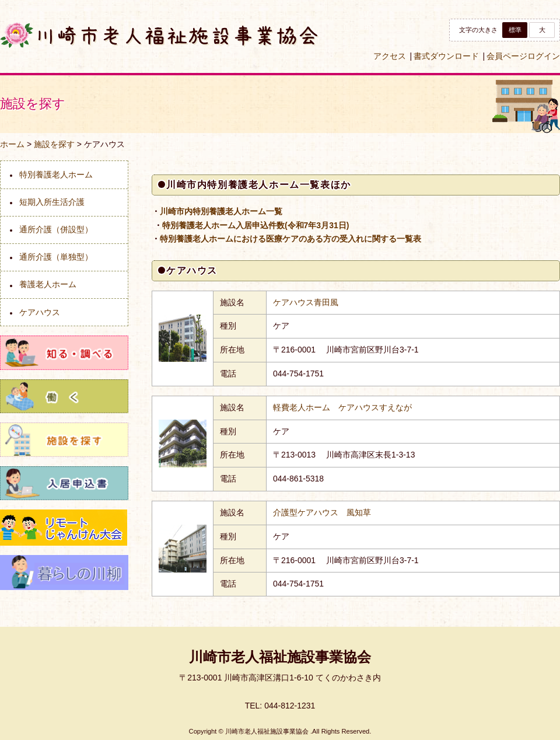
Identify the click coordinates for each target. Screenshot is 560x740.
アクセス (390, 56)
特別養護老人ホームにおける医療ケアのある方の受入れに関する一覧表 (290, 239)
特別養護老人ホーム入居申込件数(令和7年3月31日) (256, 225)
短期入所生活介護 (52, 202)
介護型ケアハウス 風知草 (322, 512)
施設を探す (54, 144)
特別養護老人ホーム (56, 174)
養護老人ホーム (48, 284)
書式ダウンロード (446, 56)
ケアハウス (40, 312)
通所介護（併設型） (56, 229)
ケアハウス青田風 (306, 302)
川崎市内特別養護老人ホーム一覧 (221, 211)
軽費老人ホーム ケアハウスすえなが (342, 407)
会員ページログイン (523, 56)
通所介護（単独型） (56, 257)
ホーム (12, 144)
